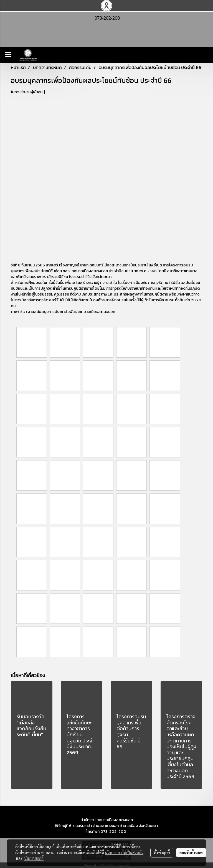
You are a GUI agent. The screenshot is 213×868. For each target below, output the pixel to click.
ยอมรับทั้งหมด (191, 852)
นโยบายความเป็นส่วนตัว (124, 852)
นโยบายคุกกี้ (34, 858)
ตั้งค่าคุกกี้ (162, 852)
